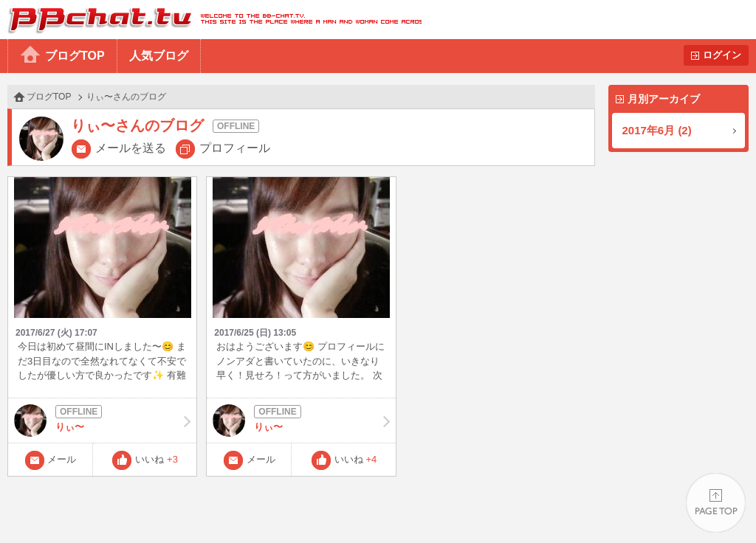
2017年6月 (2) (657, 130)
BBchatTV (211, 20)
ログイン (722, 55)
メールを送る (131, 148)
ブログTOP (75, 56)
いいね (157, 459)
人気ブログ (159, 56)
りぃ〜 (102, 421)
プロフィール (235, 148)
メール (62, 459)
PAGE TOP (716, 503)
